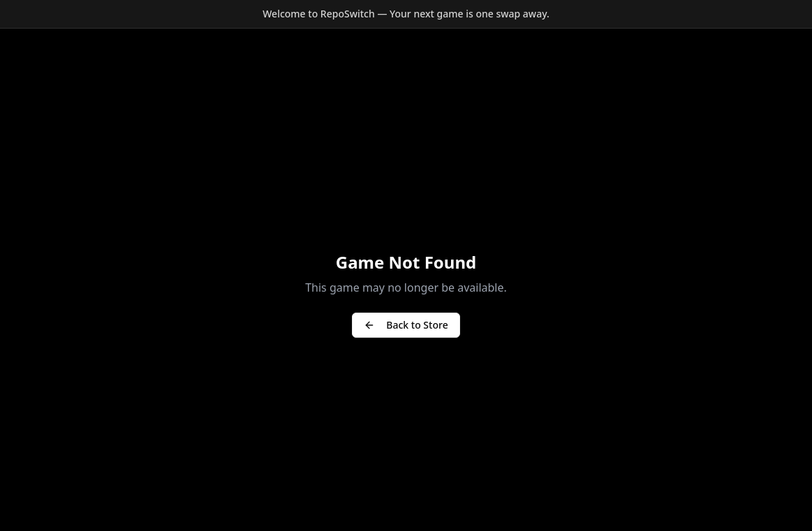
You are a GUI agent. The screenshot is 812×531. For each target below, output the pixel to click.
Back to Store (406, 325)
